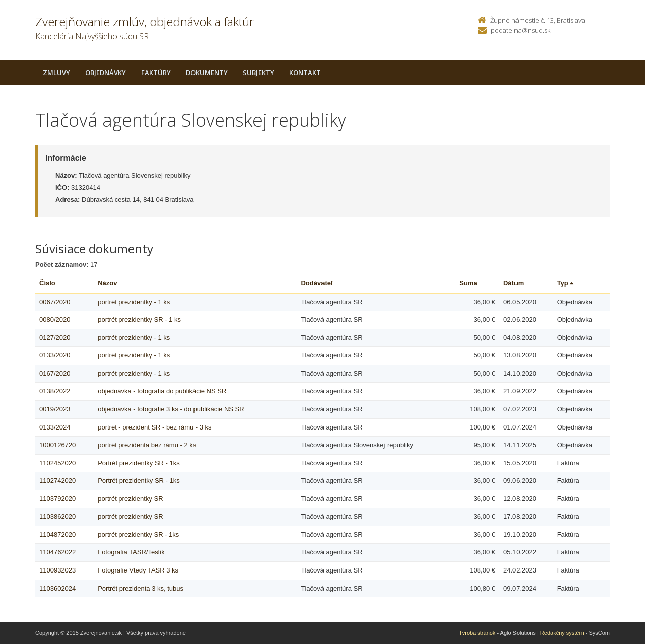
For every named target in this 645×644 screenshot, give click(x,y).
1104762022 (57, 552)
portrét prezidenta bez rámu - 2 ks (147, 445)
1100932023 (57, 570)
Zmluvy (56, 73)
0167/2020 (55, 373)
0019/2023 (55, 409)
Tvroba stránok (477, 633)
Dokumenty (207, 73)
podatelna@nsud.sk (521, 30)
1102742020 (57, 481)
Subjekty (259, 73)
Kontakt (305, 73)
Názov (107, 283)
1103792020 (57, 499)
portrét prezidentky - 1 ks (134, 302)
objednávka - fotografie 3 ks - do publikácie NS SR (171, 409)
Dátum (513, 283)
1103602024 (57, 588)
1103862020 (57, 516)
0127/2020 (55, 338)
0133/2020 (55, 355)
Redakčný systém (562, 633)
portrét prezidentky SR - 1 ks (139, 319)
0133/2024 (55, 427)
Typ (566, 283)
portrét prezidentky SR (130, 499)
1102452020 (57, 463)
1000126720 (57, 445)
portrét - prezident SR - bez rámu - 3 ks (154, 427)
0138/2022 (55, 391)
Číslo (47, 283)
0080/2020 (55, 319)
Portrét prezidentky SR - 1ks (139, 463)
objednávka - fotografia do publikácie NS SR (162, 391)
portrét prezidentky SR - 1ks (138, 534)
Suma (468, 283)
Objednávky (106, 73)
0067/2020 (55, 302)
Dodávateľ (317, 283)
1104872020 (57, 534)
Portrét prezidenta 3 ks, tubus (141, 588)
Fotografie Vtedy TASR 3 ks (138, 570)
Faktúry (156, 73)
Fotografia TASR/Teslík (131, 552)
